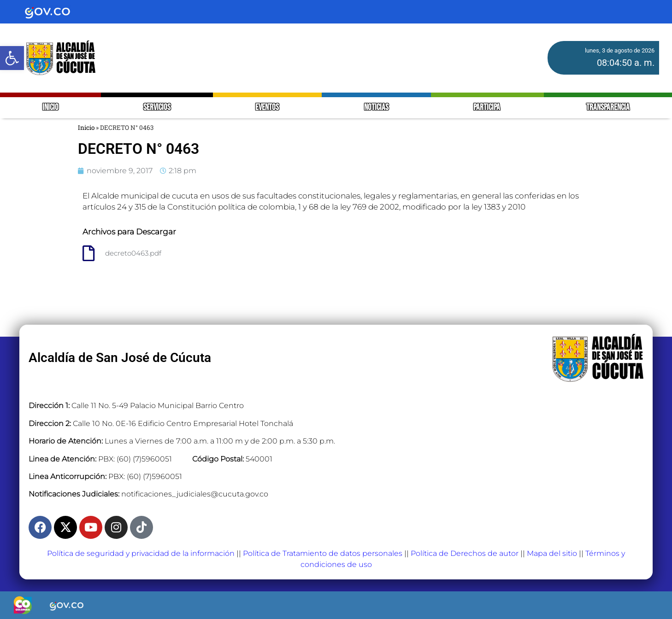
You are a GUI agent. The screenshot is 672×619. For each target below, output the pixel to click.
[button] (12, 58)
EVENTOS (267, 108)
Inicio (86, 128)
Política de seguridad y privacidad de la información (141, 553)
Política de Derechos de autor (465, 553)
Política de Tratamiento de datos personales (323, 553)
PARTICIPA (487, 108)
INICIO (50, 108)
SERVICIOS (157, 108)
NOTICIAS (376, 108)
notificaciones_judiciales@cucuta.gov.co (195, 494)
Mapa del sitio (552, 553)
